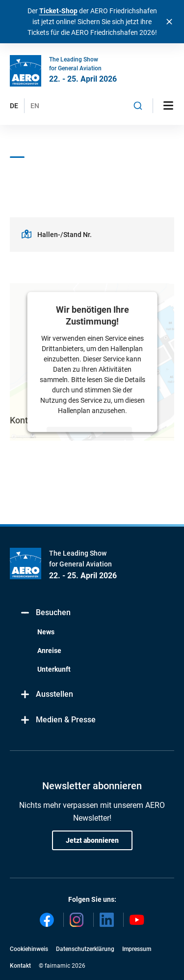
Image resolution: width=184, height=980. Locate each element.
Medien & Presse (58, 720)
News (46, 632)
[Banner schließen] (169, 22)
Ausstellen (46, 695)
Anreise (49, 651)
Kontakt (20, 966)
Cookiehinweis (29, 949)
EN (35, 106)
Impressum (137, 949)
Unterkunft (54, 669)
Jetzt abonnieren (92, 840)
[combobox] (138, 106)
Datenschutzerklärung (85, 949)
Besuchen (45, 613)
